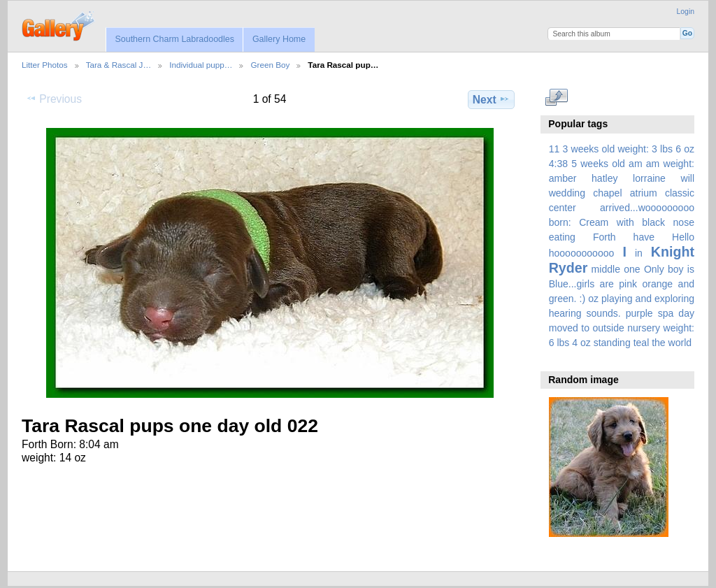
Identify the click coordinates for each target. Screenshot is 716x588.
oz (593, 299)
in (639, 253)
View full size (556, 98)
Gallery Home (279, 39)
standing (612, 343)
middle (606, 269)
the (659, 343)
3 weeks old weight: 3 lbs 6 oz (629, 149)
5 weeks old (598, 164)
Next (491, 99)
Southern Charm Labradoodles (174, 39)
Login (686, 12)
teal (642, 343)
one (632, 269)
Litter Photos (45, 65)
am (636, 164)
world (680, 343)
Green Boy (270, 65)
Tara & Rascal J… (119, 65)
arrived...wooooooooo (647, 208)
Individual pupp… (201, 65)
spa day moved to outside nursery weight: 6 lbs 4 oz (622, 328)
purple (639, 313)
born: (560, 222)
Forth (604, 237)
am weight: (670, 164)
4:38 (558, 164)
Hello (683, 237)
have (644, 237)
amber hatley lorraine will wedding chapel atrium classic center (622, 193)
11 (554, 149)
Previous (54, 99)
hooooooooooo (582, 253)
